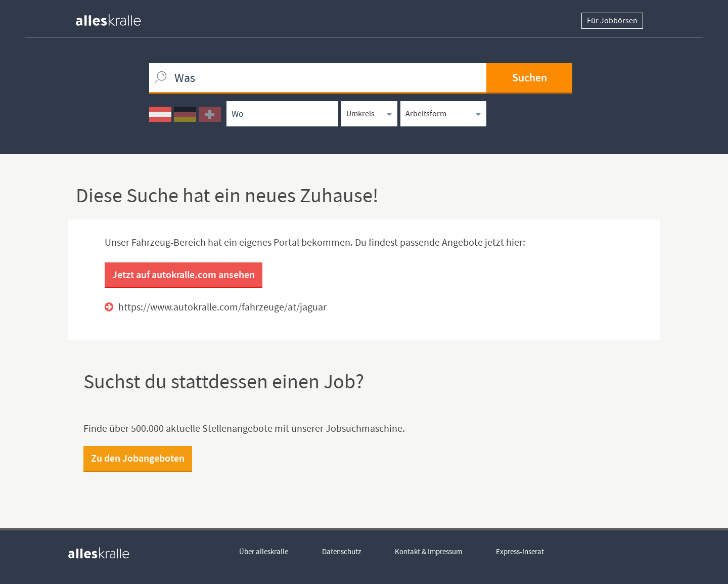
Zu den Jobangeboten (138, 458)
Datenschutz (342, 552)
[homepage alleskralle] (116, 17)
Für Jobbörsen (612, 21)
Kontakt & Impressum (428, 552)
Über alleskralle (264, 552)
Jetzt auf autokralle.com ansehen (184, 275)
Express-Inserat (520, 552)
